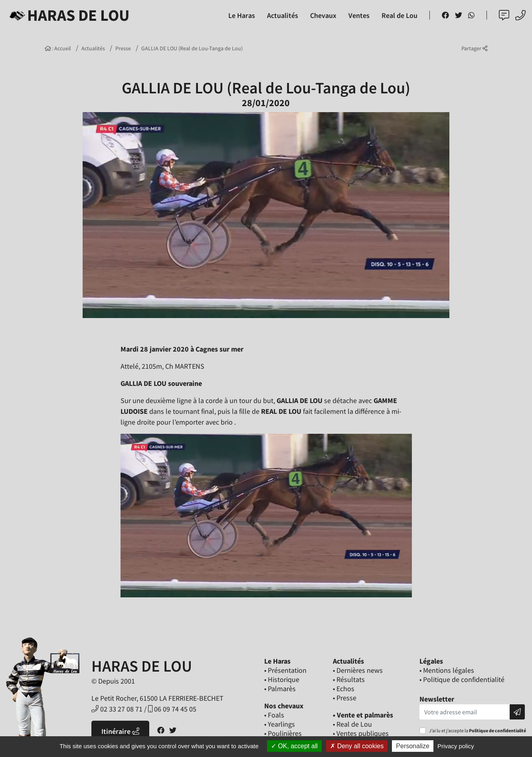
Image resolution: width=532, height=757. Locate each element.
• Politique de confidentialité (462, 679)
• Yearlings (280, 724)
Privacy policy (456, 746)
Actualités (93, 48)
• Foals (274, 715)
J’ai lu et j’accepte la (478, 730)
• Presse (345, 698)
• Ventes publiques (361, 733)
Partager (474, 48)
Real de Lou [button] (399, 15)
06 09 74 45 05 (172, 709)
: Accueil (58, 48)
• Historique (282, 679)
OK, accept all (294, 746)
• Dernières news (358, 670)
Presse (123, 48)
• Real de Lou (352, 724)
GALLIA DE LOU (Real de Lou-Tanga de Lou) (192, 48)
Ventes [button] (359, 15)
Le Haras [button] (242, 15)
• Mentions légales (447, 670)
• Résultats (349, 679)
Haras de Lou (68, 15)
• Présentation (285, 670)
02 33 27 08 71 (117, 709)
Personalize (413, 746)
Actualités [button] (283, 15)
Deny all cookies (357, 746)
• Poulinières (283, 733)
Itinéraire (120, 731)
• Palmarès (280, 689)
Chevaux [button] (323, 15)
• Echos (344, 689)
